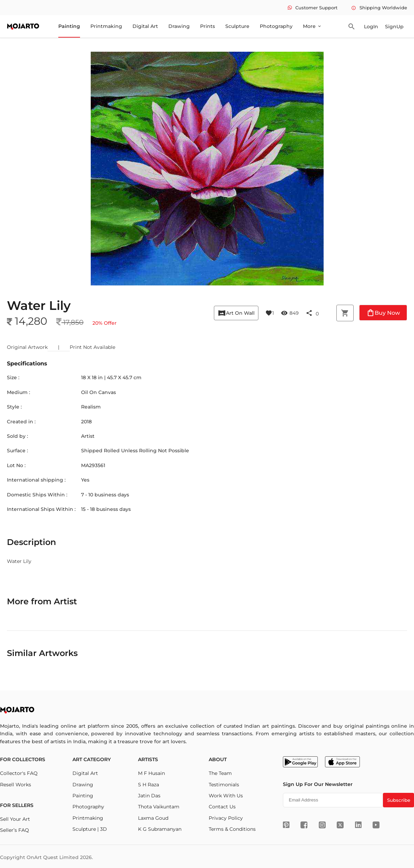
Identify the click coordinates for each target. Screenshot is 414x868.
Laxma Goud (153, 818)
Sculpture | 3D (90, 829)
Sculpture (237, 26)
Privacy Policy (226, 818)
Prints (208, 26)
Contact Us (222, 807)
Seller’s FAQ (14, 830)
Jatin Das (149, 796)
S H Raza (149, 785)
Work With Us (226, 796)
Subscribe (399, 800)
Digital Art (145, 26)
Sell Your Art (15, 819)
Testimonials (224, 785)
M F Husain (151, 773)
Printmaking (106, 26)
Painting (69, 26)
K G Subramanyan (160, 829)
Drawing (179, 26)
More (312, 26)
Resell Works (16, 785)
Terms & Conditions (232, 829)
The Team (220, 773)
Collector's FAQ (19, 773)
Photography (276, 26)
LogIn (371, 27)
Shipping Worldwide (379, 8)
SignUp (394, 27)
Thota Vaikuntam (159, 807)
